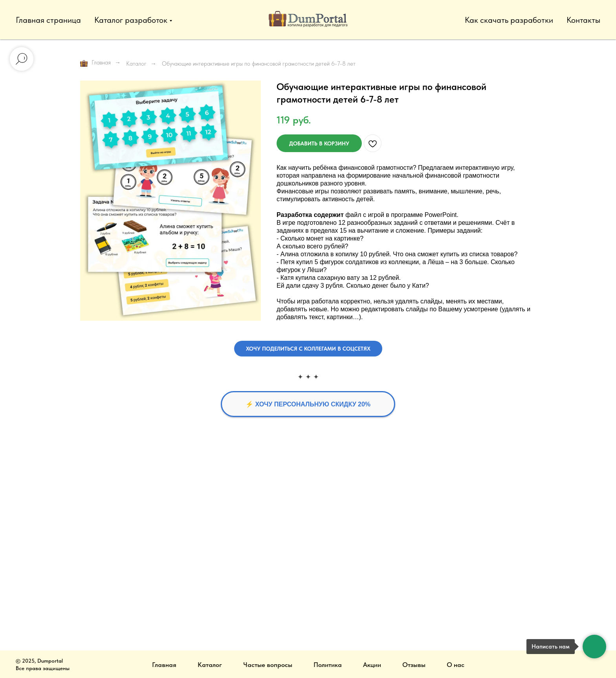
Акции (372, 665)
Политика (328, 665)
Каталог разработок (131, 20)
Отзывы (414, 665)
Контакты (583, 20)
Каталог (136, 64)
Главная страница (48, 20)
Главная (95, 63)
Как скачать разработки (509, 20)
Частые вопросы (268, 665)
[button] (308, 349)
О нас (456, 665)
